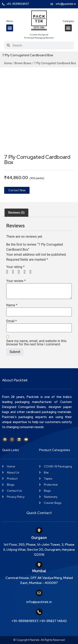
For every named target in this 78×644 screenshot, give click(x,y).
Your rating (15, 267)
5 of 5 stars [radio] (32, 272)
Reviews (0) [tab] (16, 213)
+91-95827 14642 (53, 621)
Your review (16, 281)
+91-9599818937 (25, 621)
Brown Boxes (23, 63)
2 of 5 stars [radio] (15, 272)
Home (8, 63)
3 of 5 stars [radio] (20, 272)
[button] (10, 28)
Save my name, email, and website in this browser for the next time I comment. (36, 343)
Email (11, 321)
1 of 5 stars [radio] (9, 272)
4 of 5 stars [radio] (26, 272)
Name (12, 305)
